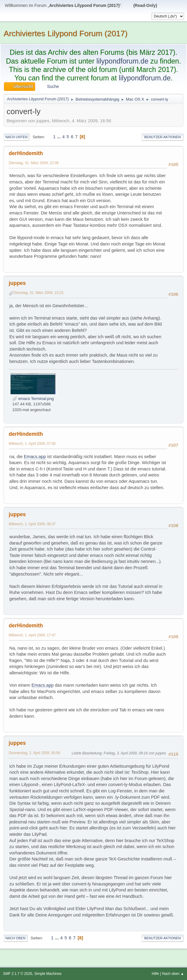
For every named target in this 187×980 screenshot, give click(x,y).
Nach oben (15, 938)
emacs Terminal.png (33, 399)
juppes (17, 283)
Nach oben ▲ (173, 974)
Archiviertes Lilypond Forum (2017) (66, 33)
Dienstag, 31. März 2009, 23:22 (38, 293)
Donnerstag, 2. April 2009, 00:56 (34, 753)
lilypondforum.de (123, 61)
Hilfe (155, 974)
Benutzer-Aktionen (162, 137)
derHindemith (26, 153)
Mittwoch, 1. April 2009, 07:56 (32, 444)
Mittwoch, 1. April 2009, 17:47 (32, 635)
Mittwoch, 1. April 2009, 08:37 (32, 524)
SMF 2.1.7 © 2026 (18, 974)
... (60, 137)
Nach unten (16, 137)
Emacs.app (35, 457)
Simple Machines (48, 974)
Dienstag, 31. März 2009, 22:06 (34, 163)
